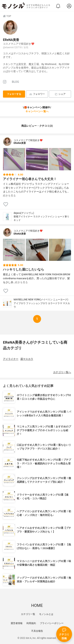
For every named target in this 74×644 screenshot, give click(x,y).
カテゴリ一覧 (28, 614)
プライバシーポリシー (52, 623)
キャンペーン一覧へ (37, 111)
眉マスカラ (27, 359)
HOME (37, 605)
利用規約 (31, 623)
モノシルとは (46, 614)
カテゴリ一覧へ (62, 372)
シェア (60, 94)
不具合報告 (37, 631)
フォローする (14, 94)
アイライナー (11, 359)
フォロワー (37, 94)
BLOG (15, 82)
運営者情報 (17, 623)
